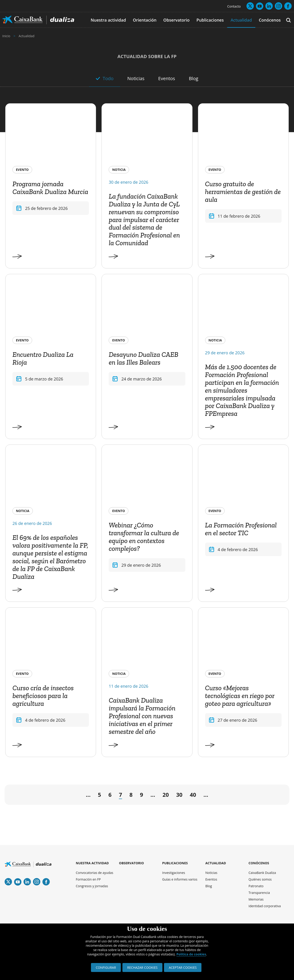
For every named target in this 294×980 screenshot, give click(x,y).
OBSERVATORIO (131, 863)
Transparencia (259, 893)
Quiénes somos (260, 879)
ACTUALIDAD (216, 863)
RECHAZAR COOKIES (142, 967)
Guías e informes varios (180, 879)
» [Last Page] (274, 796)
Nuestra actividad (108, 20)
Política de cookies (191, 954)
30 (179, 795)
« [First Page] (14, 796)
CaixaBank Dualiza (262, 873)
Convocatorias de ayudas (95, 873)
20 (165, 795)
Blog (194, 78)
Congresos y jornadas (92, 886)
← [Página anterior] (72, 796)
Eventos (167, 78)
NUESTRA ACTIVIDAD (92, 863)
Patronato (256, 886)
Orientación (145, 20)
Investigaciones (174, 873)
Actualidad (241, 20)
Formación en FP (88, 879)
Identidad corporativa (265, 906)
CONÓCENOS (259, 863)
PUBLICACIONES (175, 863)
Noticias (136, 78)
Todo (108, 78)
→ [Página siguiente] (218, 796)
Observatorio (176, 20)
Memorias (256, 899)
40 (193, 795)
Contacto (234, 6)
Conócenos (270, 20)
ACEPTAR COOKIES (183, 967)
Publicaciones (210, 20)
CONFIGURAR (106, 967)
